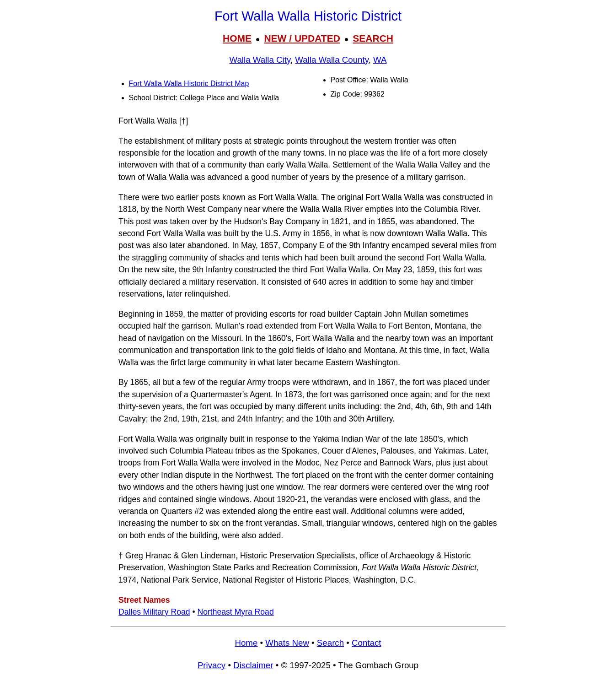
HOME (237, 38)
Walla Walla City (260, 60)
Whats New (287, 643)
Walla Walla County (332, 60)
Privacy (212, 665)
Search (330, 643)
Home (246, 643)
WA (380, 60)
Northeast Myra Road (235, 612)
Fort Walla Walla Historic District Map (189, 84)
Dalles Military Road (154, 612)
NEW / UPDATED (302, 38)
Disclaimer (253, 665)
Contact (366, 643)
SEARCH (373, 38)
